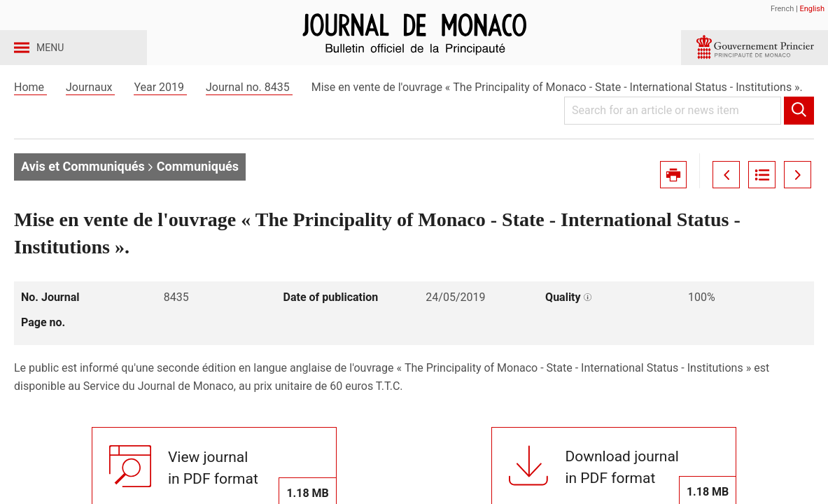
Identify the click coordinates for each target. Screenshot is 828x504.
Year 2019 (160, 111)
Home (30, 111)
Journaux (90, 111)
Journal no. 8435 (249, 111)
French (782, 9)
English (812, 9)
